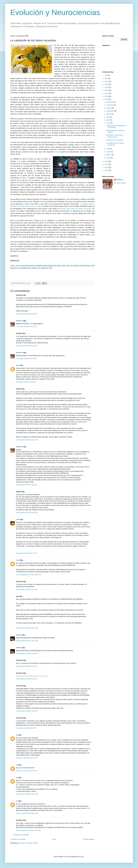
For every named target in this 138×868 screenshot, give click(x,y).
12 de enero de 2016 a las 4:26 (27, 590)
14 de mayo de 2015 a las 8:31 (27, 485)
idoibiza (19, 635)
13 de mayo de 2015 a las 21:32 (27, 440)
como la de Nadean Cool (65, 119)
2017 (107, 93)
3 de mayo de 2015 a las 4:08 (26, 359)
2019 (107, 87)
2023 (107, 75)
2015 (107, 99)
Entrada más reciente (18, 839)
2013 (107, 164)
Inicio (54, 839)
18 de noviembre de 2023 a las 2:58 (28, 830)
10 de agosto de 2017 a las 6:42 (27, 654)
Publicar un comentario (21, 835)
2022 (107, 78)
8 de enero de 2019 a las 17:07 (27, 771)
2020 (107, 84)
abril (108, 149)
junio (108, 120)
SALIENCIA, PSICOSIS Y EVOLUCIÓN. (115, 136)
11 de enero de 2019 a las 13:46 (27, 813)
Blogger (81, 857)
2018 (107, 90)
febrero (109, 155)
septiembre (110, 111)
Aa (17, 735)
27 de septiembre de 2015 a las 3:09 (28, 575)
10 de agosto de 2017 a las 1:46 (27, 641)
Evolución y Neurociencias (55, 12)
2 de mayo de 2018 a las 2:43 (26, 728)
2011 (107, 170)
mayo (109, 123)
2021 (107, 81)
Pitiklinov (19, 321)
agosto (109, 114)
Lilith (18, 519)
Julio (18, 365)
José (18, 560)
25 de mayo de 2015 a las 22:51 (27, 513)
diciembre (110, 102)
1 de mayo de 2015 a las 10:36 (27, 314)
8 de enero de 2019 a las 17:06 (27, 758)
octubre (109, 108)
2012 (107, 167)
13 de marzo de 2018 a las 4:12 (27, 666)
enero (109, 158)
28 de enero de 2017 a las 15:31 (27, 628)
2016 (107, 96)
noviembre (110, 105)
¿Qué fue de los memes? (115, 140)
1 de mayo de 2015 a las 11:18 (27, 327)
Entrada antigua (88, 839)
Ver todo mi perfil (120, 183)
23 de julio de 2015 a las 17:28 (26, 553)
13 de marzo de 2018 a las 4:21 (27, 679)
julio (108, 117)
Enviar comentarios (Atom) (29, 843)
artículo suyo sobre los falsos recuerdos (76, 209)
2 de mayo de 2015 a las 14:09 (27, 346)
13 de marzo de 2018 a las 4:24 (27, 711)
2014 (107, 161)
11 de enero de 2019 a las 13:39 (27, 794)
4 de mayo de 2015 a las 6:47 (26, 382)
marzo (109, 152)
